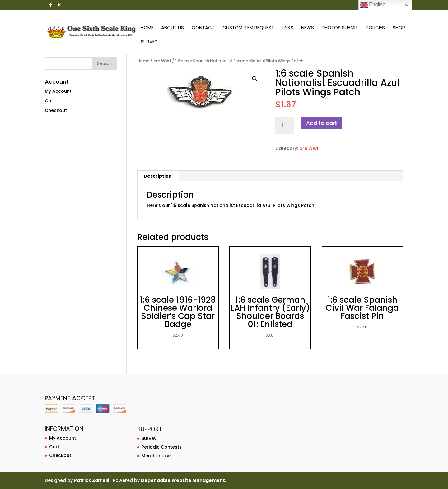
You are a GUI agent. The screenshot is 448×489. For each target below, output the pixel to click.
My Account (58, 91)
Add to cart (322, 123)
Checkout (56, 110)
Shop (399, 28)
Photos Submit (340, 28)
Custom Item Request (248, 28)
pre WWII (162, 61)
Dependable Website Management (183, 480)
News (308, 28)
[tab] (158, 176)
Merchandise (156, 456)
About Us (173, 28)
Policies (375, 28)
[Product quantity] (285, 125)
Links (288, 28)
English (373, 5)
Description (158, 176)
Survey (149, 42)
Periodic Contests (162, 447)
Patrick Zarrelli (92, 480)
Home (147, 28)
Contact (203, 28)
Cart (50, 101)
